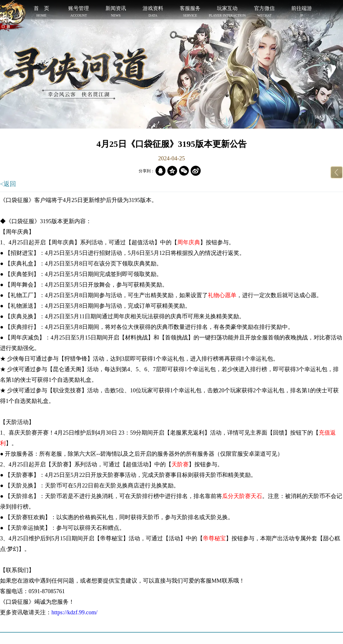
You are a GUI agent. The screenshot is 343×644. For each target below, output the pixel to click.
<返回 (8, 184)
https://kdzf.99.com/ (74, 612)
